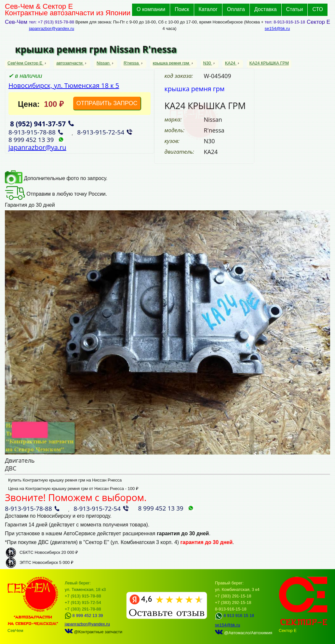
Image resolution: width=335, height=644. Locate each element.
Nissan (104, 63)
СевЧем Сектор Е (26, 63)
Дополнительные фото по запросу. (56, 178)
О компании (151, 9)
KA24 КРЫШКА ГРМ (269, 63)
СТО (318, 9)
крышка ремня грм (172, 63)
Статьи (295, 9)
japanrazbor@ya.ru (37, 147)
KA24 (231, 63)
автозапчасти (70, 63)
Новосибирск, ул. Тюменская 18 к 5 (64, 85)
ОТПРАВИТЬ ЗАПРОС (107, 103)
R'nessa (132, 63)
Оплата (236, 9)
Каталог (208, 9)
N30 (208, 63)
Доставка (266, 9)
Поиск (182, 9)
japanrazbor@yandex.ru (52, 28)
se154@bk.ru (277, 28)
